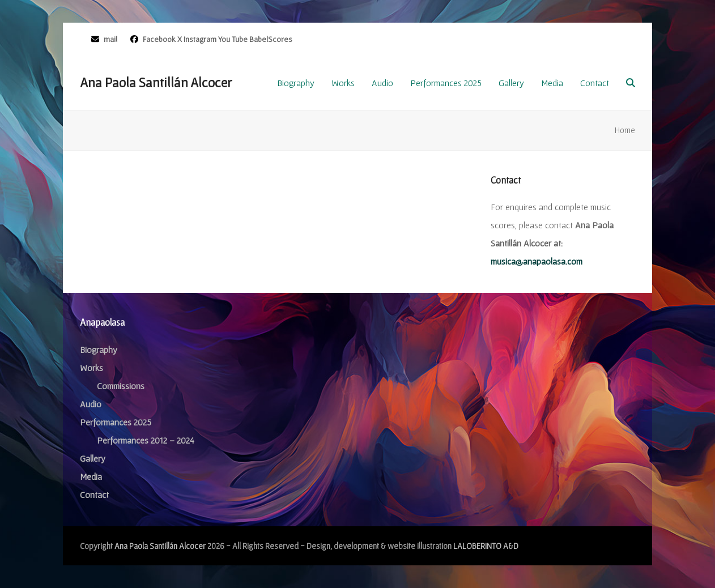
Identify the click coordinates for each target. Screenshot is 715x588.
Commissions (121, 386)
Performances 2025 (116, 422)
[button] (631, 83)
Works (91, 368)
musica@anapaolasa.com (537, 261)
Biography (99, 350)
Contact (94, 495)
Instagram (200, 39)
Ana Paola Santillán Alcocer (156, 82)
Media (91, 476)
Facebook (158, 39)
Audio (91, 404)
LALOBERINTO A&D (486, 546)
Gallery (93, 458)
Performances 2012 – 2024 (146, 440)
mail (110, 39)
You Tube (233, 39)
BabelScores (271, 39)
